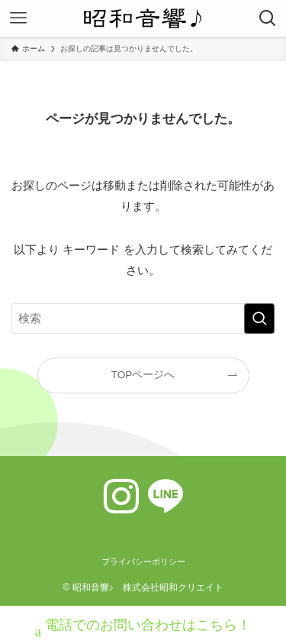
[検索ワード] (143, 319)
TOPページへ (143, 375)
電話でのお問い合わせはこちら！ (143, 627)
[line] (165, 497)
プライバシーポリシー (143, 561)
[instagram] (121, 497)
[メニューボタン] (18, 18)
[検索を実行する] (259, 319)
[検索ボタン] (268, 18)
